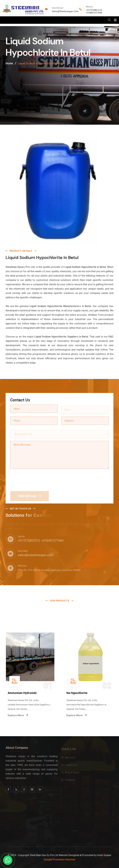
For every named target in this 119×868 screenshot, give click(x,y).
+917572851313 (94, 10)
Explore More (18, 715)
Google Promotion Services (59, 860)
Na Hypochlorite (77, 693)
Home (9, 64)
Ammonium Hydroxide (22, 693)
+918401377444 (94, 13)
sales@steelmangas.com (65, 11)
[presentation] (34, 479)
